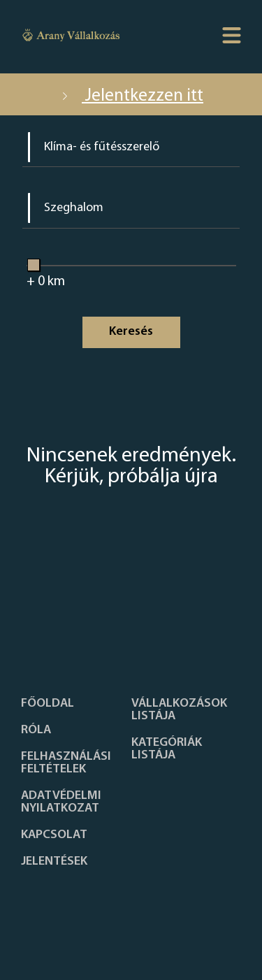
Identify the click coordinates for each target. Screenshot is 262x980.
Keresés (131, 332)
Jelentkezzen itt (131, 96)
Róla (36, 730)
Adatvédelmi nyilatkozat (61, 802)
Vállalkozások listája (179, 710)
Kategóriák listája (167, 749)
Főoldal (48, 704)
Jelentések (54, 862)
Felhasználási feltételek (66, 763)
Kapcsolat (54, 835)
